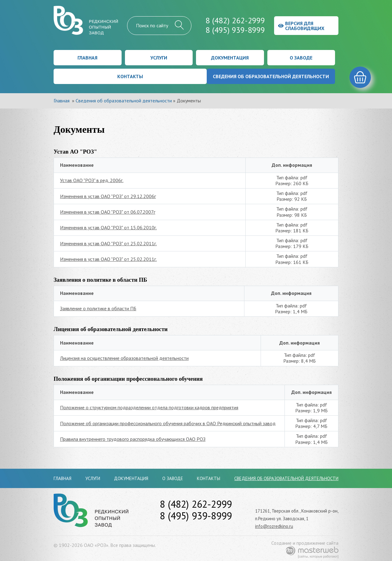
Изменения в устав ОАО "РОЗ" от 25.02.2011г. (108, 243)
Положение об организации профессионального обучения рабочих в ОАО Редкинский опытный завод (168, 423)
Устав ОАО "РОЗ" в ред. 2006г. (92, 180)
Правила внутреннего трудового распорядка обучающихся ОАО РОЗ (133, 439)
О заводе (301, 58)
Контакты (130, 76)
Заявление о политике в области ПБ (98, 308)
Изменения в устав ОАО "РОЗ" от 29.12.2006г (108, 196)
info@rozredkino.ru (274, 526)
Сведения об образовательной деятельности (271, 76)
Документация (230, 58)
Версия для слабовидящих (301, 26)
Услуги (159, 58)
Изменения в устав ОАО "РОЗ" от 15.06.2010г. (108, 227)
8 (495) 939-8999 (235, 30)
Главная (87, 58)
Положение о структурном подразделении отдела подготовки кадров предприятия (149, 407)
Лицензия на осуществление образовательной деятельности (124, 358)
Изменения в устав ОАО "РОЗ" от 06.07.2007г (108, 212)
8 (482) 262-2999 (235, 20)
